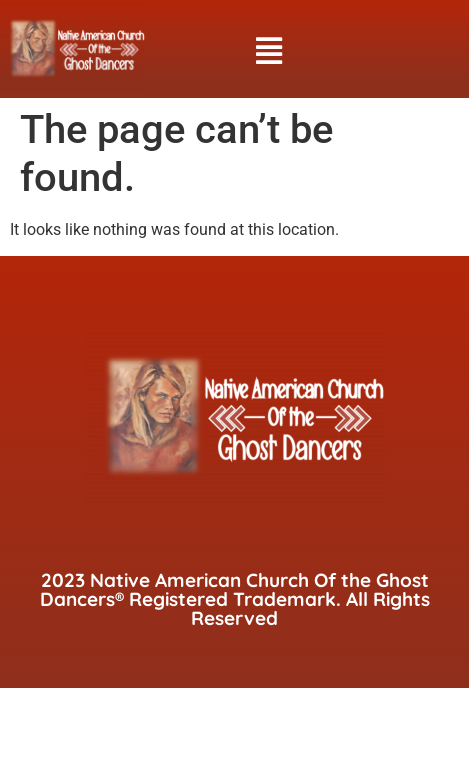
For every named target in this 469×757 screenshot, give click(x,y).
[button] (268, 51)
